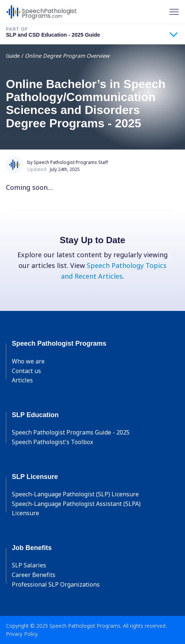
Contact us (26, 371)
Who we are (28, 361)
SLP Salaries (29, 565)
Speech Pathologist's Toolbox (52, 442)
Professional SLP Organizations (56, 584)
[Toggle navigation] (174, 12)
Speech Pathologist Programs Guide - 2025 (71, 432)
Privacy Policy (22, 634)
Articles (22, 380)
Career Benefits (34, 575)
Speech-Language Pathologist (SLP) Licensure (75, 494)
